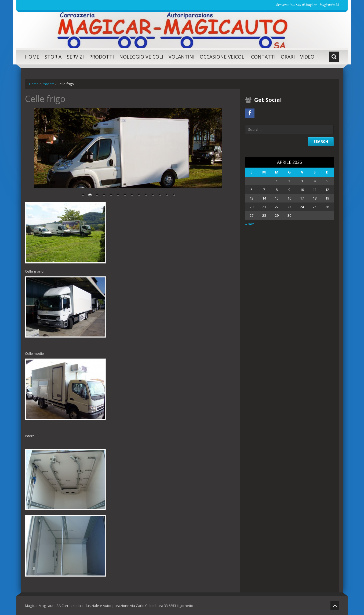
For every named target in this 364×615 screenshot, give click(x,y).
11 (153, 195)
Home (32, 57)
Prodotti (101, 57)
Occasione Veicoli (223, 57)
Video (307, 57)
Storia (53, 57)
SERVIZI (75, 57)
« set (250, 224)
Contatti (263, 57)
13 (167, 195)
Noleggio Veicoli (141, 57)
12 (160, 195)
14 (174, 195)
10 (146, 195)
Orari (288, 57)
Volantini (181, 57)
